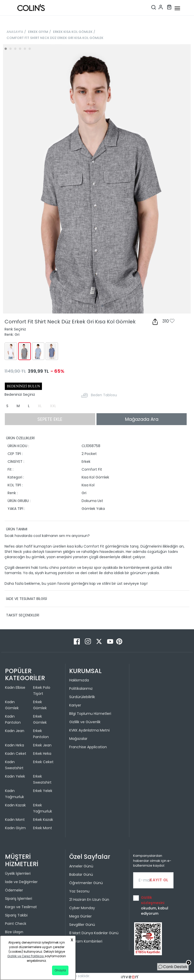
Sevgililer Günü (82, 925)
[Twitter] (100, 641)
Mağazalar (78, 739)
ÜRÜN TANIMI (17, 529)
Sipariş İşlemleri (19, 899)
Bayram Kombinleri (86, 941)
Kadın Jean (15, 731)
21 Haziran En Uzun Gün (89, 900)
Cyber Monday (82, 908)
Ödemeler (14, 890)
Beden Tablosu (104, 395)
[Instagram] (88, 641)
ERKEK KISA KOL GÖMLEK (73, 32)
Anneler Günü (81, 866)
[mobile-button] (177, 8)
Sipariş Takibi (16, 915)
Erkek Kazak (43, 820)
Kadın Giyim (15, 828)
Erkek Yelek (43, 791)
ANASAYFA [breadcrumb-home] (15, 32)
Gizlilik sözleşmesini (153, 900)
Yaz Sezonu (79, 891)
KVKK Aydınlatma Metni (89, 730)
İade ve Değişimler (21, 882)
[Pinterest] (119, 641)
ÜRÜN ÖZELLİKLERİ (20, 438)
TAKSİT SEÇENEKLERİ (23, 615)
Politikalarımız (81, 689)
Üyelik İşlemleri (18, 873)
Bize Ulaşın (14, 932)
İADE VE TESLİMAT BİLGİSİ (27, 599)
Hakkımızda (79, 680)
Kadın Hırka (15, 745)
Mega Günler (80, 916)
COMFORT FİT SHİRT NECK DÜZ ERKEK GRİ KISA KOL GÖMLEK (55, 38)
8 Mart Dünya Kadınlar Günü (94, 933)
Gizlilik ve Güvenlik (85, 722)
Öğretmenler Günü (86, 883)
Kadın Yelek (15, 776)
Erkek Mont (43, 828)
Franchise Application (88, 747)
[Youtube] (111, 641)
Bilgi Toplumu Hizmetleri (90, 714)
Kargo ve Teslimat (21, 907)
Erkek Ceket (43, 762)
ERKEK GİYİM (38, 32)
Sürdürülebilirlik (82, 697)
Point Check (16, 924)
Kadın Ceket (16, 754)
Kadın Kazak (15, 805)
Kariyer (75, 705)
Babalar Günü (81, 874)
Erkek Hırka (42, 754)
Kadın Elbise (15, 687)
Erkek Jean (42, 745)
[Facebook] (77, 641)
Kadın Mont (15, 820)
